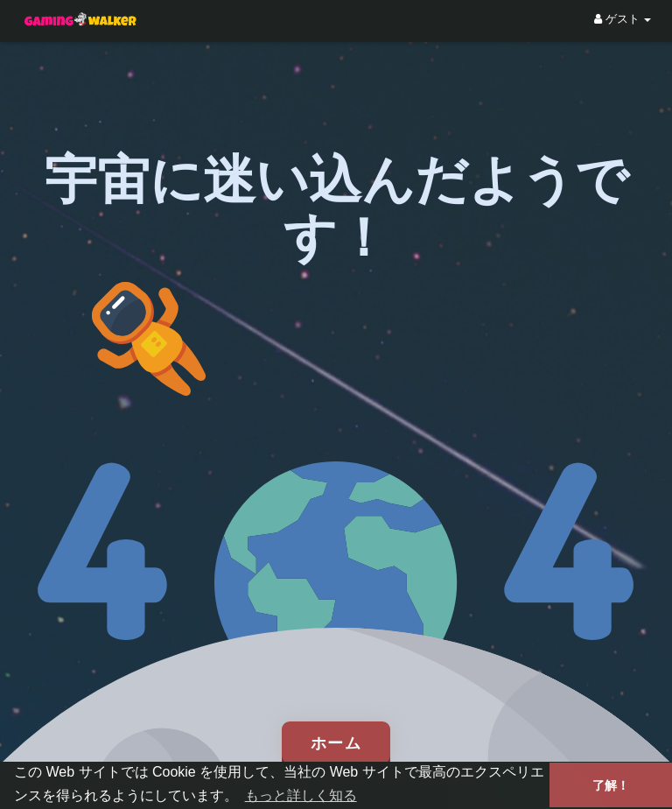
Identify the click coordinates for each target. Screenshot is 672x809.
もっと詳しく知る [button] (301, 795)
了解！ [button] (611, 785)
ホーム (336, 742)
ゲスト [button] (623, 19)
